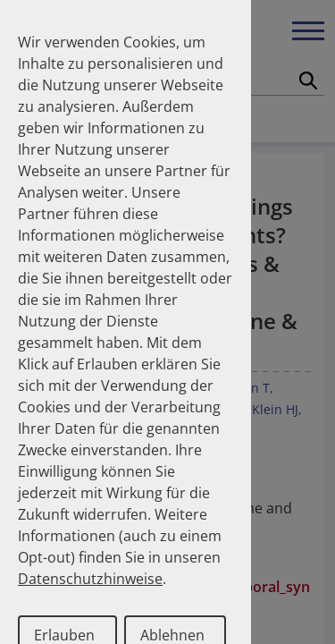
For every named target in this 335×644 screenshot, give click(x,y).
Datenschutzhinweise (90, 579)
